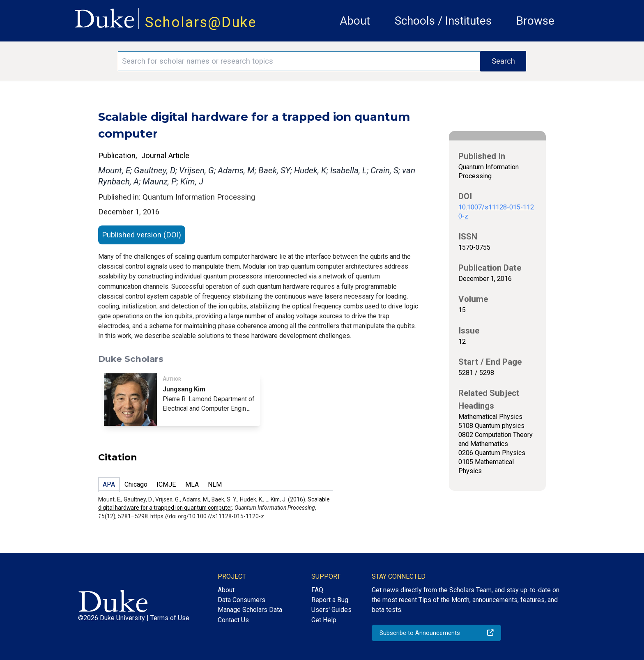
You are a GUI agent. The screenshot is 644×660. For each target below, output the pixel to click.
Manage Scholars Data (250, 610)
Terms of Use (170, 618)
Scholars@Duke (201, 22)
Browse (535, 21)
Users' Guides (331, 610)
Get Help (324, 620)
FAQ (317, 590)
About (355, 21)
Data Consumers (241, 600)
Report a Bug (330, 600)
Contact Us (233, 620)
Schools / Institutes (443, 21)
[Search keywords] (299, 61)
